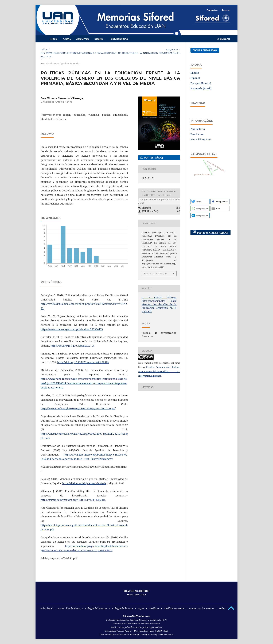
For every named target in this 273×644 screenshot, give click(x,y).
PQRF (141, 608)
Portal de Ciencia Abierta (210, 232)
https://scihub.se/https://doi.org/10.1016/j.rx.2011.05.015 (73, 500)
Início (44, 49)
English (195, 73)
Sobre (99, 39)
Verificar (154, 608)
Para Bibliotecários (201, 139)
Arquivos (83, 39)
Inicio (54, 39)
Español (195, 78)
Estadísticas (119, 39)
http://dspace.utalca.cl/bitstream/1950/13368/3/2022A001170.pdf (78, 408)
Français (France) (201, 83)
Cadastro (212, 10)
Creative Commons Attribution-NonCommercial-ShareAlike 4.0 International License (159, 371)
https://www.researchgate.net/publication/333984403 (72, 329)
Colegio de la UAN (123, 608)
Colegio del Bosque (96, 608)
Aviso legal (46, 608)
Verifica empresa (174, 608)
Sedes (222, 608)
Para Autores (197, 134)
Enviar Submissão (205, 50)
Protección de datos (69, 608)
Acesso (226, 10)
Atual (67, 39)
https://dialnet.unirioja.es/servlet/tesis (84, 483)
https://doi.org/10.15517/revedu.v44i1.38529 (83, 362)
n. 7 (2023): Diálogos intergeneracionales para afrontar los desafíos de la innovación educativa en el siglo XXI (110, 55)
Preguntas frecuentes (201, 608)
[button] (200, 201)
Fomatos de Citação (155, 273)
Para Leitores (198, 129)
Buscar (223, 39)
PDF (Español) (153, 158)
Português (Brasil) (201, 88)
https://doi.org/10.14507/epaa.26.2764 (73, 346)
